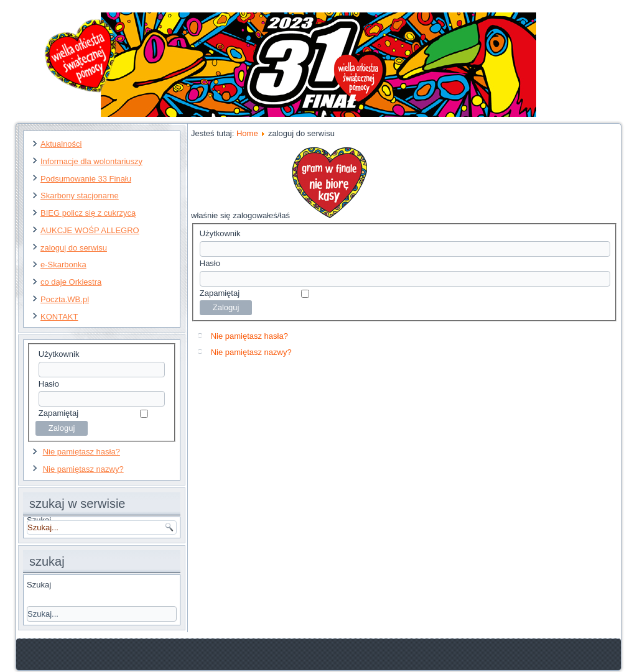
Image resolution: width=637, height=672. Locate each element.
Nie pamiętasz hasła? (81, 452)
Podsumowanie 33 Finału (86, 179)
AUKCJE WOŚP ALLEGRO (90, 230)
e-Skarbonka (63, 265)
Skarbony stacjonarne (80, 196)
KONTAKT (59, 317)
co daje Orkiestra (71, 282)
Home (247, 133)
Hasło (49, 384)
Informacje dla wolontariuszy (91, 161)
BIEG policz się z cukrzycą (88, 213)
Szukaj (39, 585)
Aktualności (61, 144)
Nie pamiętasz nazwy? (83, 469)
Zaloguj (226, 307)
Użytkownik (59, 354)
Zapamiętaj (58, 413)
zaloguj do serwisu (74, 248)
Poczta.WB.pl (65, 299)
